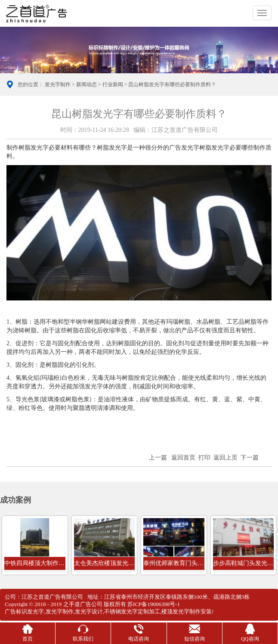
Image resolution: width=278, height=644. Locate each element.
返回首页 (183, 458)
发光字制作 (58, 84)
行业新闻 (113, 84)
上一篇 (158, 458)
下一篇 (250, 458)
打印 (204, 458)
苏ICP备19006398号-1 (154, 604)
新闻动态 (86, 84)
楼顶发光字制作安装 (187, 611)
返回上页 (225, 458)
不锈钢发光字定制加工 (132, 611)
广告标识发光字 (24, 611)
